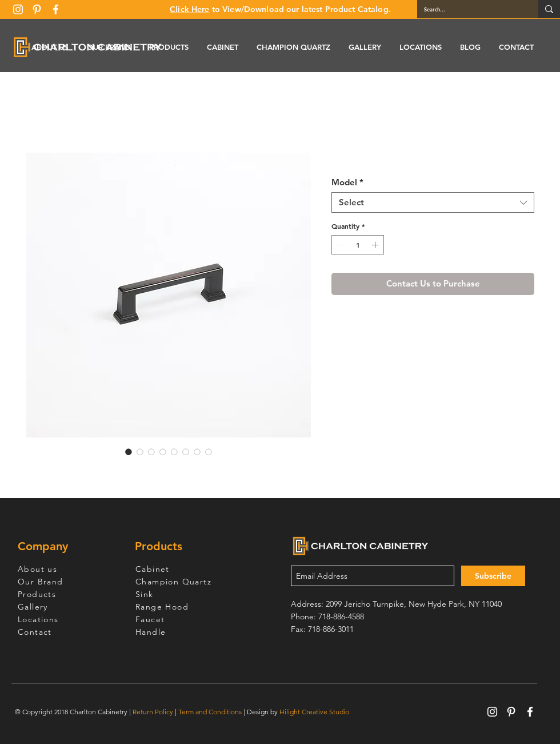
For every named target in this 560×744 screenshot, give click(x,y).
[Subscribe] (493, 576)
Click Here (189, 9)
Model (347, 182)
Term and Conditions (210, 712)
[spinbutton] (358, 245)
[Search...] (469, 9)
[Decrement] (339, 245)
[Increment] (376, 245)
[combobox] (433, 202)
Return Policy (153, 712)
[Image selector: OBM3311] (129, 452)
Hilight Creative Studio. (315, 712)
